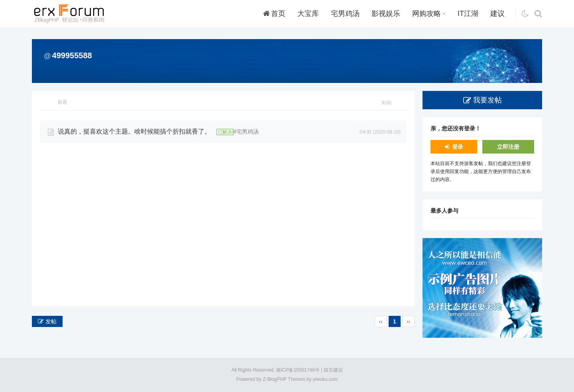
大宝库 (308, 14)
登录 (458, 147)
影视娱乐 (386, 14)
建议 (497, 14)
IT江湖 (468, 14)
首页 (274, 14)
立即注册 (508, 147)
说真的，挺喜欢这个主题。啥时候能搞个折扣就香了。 (134, 131)
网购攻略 (429, 14)
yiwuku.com (325, 379)
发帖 (51, 321)
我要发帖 (488, 100)
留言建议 (333, 370)
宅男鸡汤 (345, 14)
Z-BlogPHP (275, 379)
